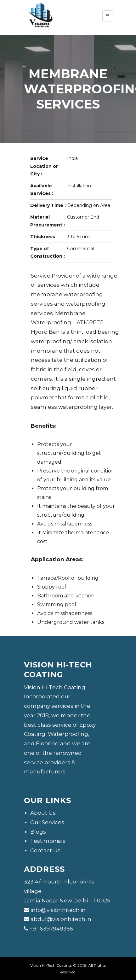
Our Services (47, 822)
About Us (43, 813)
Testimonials (48, 841)
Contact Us (45, 850)
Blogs (38, 832)
